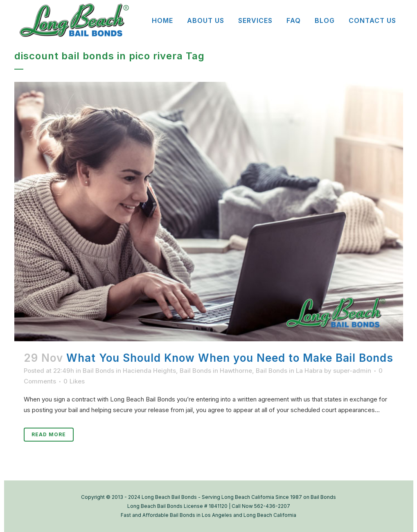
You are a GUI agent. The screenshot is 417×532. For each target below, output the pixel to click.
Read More (49, 434)
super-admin (352, 371)
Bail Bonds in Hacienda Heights (129, 371)
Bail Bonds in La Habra (289, 371)
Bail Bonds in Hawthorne (216, 371)
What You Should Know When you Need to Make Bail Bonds (230, 358)
